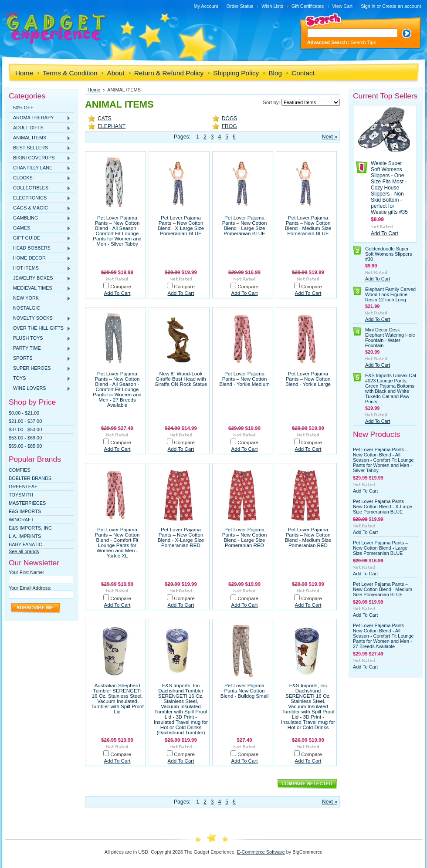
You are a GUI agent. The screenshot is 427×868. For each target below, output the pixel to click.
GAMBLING (40, 218)
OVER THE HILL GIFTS (40, 328)
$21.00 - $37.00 (25, 421)
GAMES (40, 228)
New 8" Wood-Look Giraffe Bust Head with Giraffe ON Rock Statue (181, 379)
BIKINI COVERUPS (40, 158)
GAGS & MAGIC (40, 208)
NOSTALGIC (27, 308)
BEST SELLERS (40, 148)
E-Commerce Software (261, 852)
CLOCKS (40, 178)
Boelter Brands (30, 478)
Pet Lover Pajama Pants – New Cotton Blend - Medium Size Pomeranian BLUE (308, 226)
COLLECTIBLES (40, 188)
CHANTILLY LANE (40, 168)
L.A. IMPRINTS (25, 536)
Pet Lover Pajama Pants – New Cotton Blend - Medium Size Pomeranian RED (308, 537)
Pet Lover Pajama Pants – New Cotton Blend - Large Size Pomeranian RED (245, 537)
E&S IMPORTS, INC (30, 528)
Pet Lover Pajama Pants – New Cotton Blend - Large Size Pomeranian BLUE (245, 226)
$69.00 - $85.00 (25, 446)
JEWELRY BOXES (40, 278)
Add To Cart (117, 293)
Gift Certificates (308, 6)
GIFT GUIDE (40, 238)
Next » (330, 137)
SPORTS (40, 358)
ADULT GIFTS (40, 128)
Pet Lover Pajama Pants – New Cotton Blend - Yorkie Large (308, 379)
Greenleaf (23, 486)
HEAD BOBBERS (40, 248)
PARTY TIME (40, 348)
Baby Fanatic (25, 544)
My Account (206, 6)
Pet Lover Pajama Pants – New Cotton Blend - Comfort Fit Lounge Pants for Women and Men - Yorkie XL (117, 543)
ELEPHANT (112, 126)
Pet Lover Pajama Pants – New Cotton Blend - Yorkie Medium (244, 379)
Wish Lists (272, 6)
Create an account (402, 6)
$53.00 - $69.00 (25, 438)
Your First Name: (26, 572)
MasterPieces (27, 503)
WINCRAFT (21, 520)
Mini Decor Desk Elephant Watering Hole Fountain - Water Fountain (390, 338)
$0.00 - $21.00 (24, 413)
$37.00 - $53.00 (25, 429)
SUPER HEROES (40, 368)
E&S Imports (25, 511)
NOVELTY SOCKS (40, 318)
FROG (229, 126)
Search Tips (363, 42)
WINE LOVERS (40, 388)
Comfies (20, 470)
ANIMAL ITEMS (40, 138)
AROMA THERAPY (40, 118)
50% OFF (23, 108)
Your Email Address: (30, 588)
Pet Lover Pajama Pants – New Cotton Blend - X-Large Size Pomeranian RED (181, 537)
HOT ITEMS (40, 268)
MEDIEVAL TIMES (40, 288)
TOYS (40, 378)
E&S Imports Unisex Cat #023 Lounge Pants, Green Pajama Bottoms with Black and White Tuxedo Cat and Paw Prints (391, 388)
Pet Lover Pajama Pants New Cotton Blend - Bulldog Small (244, 691)
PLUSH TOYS (40, 338)
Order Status (240, 6)
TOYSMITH (21, 495)
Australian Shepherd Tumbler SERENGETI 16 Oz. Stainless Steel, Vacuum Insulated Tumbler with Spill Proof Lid (117, 699)
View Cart (342, 6)
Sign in (368, 6)
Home (94, 90)
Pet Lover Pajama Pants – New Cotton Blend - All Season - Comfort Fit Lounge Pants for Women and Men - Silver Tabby (117, 231)
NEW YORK (40, 298)
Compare (121, 287)
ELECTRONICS (40, 198)
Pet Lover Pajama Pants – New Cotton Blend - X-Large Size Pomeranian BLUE (181, 226)
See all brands (24, 551)
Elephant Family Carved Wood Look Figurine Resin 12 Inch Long (390, 294)
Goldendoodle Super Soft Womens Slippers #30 (388, 254)
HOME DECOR (40, 258)
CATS (105, 118)
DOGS (230, 118)
